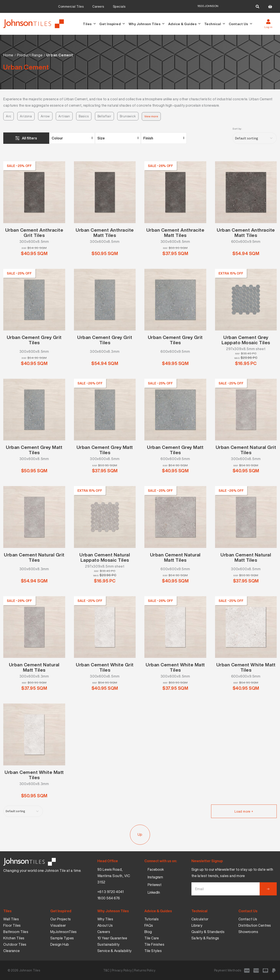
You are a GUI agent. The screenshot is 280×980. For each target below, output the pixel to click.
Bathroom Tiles (16, 932)
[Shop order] (255, 138)
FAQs (149, 925)
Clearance (12, 951)
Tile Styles (153, 951)
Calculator (200, 919)
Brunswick (128, 116)
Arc (9, 116)
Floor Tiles (12, 925)
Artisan (64, 116)
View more (151, 116)
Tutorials (152, 919)
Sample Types (62, 938)
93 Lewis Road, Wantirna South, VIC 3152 (114, 876)
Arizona (26, 116)
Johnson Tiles (30, 970)
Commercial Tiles (71, 6)
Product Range (30, 55)
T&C (106, 970)
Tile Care (152, 938)
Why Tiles (105, 919)
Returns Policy (145, 970)
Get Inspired (112, 24)
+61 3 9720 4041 (111, 892)
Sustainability (108, 944)
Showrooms (248, 932)
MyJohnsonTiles (64, 932)
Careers (98, 6)
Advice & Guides (185, 24)
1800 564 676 (109, 898)
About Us (105, 925)
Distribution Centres (255, 925)
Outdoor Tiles (15, 944)
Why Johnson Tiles (147, 24)
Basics (84, 116)
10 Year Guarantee (112, 938)
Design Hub (60, 944)
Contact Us (241, 24)
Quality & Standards (208, 932)
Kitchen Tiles (14, 938)
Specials (119, 6)
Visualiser (58, 925)
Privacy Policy (122, 970)
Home (8, 55)
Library (197, 925)
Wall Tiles (11, 919)
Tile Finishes (154, 944)
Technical (215, 24)
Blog (148, 932)
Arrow (45, 116)
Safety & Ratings (205, 938)
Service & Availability (115, 951)
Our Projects (61, 919)
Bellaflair (104, 116)
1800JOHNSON (208, 6)
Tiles (90, 24)
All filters (29, 138)
